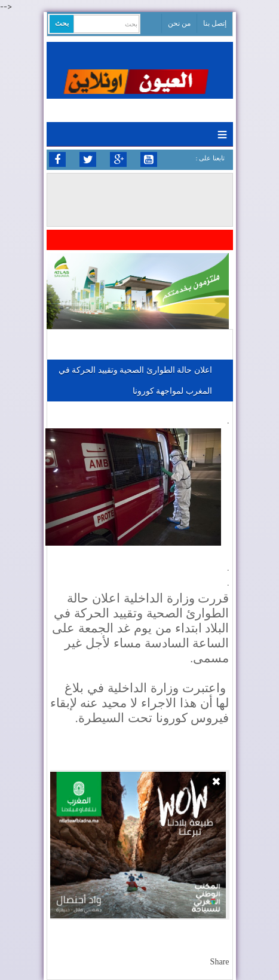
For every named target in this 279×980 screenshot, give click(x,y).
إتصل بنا (215, 23)
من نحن (179, 23)
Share (220, 962)
